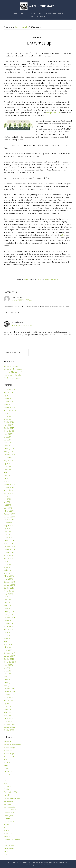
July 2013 (7, 561)
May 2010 (7, 674)
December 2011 (9, 618)
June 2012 (7, 600)
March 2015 (8, 508)
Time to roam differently (12, 375)
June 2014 (7, 532)
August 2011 (8, 630)
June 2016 (7, 467)
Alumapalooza (9, 757)
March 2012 (8, 609)
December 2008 (10, 724)
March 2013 (8, 573)
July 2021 (7, 396)
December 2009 (10, 689)
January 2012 (8, 615)
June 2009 (7, 707)
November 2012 (9, 585)
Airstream (7, 742)
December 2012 (9, 582)
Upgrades (7, 851)
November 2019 (9, 407)
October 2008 (9, 730)
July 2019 (7, 413)
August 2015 (8, 493)
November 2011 (9, 621)
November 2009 (10, 692)
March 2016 (8, 476)
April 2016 (7, 473)
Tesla (6, 843)
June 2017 (7, 437)
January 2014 (8, 544)
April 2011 (7, 641)
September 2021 (10, 390)
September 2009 (10, 698)
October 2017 (9, 428)
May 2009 (7, 709)
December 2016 (9, 455)
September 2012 (10, 591)
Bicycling (7, 763)
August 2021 (8, 393)
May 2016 (7, 470)
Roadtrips (7, 837)
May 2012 (7, 603)
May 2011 (7, 638)
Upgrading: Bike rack (11, 366)
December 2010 (9, 653)
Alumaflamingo (9, 754)
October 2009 (9, 695)
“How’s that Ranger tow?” (13, 372)
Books (6, 766)
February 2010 (9, 683)
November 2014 (9, 517)
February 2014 (9, 541)
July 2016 (7, 464)
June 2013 (7, 564)
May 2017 (7, 440)
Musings (7, 819)
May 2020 (7, 404)
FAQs (6, 783)
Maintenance (8, 801)
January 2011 (8, 650)
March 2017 (8, 446)
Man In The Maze (38, 6)
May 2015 (7, 502)
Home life (41, 279)
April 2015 (7, 505)
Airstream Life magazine (12, 745)
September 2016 (10, 458)
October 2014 (9, 520)
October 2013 (9, 553)
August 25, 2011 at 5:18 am (22, 300)
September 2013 (10, 555)
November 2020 (9, 399)
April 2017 (7, 443)
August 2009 (9, 701)
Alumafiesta (8, 751)
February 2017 (9, 449)
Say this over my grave (12, 378)
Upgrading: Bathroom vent (13, 369)
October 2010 (9, 659)
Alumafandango (9, 748)
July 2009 (7, 704)
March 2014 (8, 538)
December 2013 (9, 547)
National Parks (9, 822)
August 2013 (8, 558)
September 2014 (10, 523)
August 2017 (8, 434)
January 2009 (9, 721)
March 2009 (8, 715)
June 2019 (7, 416)
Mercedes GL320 (10, 810)
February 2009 (9, 718)
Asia (5, 760)
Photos (6, 825)
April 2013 (7, 570)
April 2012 (7, 606)
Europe (6, 780)
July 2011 (7, 632)
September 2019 (10, 410)
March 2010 (8, 680)
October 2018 (9, 422)
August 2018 (8, 425)
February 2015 (9, 511)
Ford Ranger (8, 786)
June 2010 (7, 671)
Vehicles (7, 854)
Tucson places (9, 845)
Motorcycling (8, 816)
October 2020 (9, 401)
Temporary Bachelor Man (51, 279)
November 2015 (9, 484)
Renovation (8, 834)
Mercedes (7, 804)
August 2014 (8, 526)
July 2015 (7, 496)
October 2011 (9, 624)
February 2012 (9, 612)
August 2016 (8, 461)
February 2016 (9, 478)
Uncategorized (9, 848)
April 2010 (7, 677)
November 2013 (9, 550)
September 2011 (10, 627)
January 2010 (8, 686)
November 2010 (9, 656)
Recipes (6, 831)
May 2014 (7, 535)
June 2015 (7, 499)
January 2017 (8, 452)
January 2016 (8, 481)
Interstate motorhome (12, 798)
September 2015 (10, 490)
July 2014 (7, 529)
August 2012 (8, 594)
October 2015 (9, 487)
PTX (5, 828)
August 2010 (8, 665)
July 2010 (7, 668)
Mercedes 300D (9, 807)
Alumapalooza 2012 (53, 113)
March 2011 (8, 644)
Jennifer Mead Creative (42, 865)
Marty (63, 235)
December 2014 (9, 514)
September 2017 (10, 431)
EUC (5, 777)
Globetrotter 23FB (10, 792)
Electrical (7, 774)
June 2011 (7, 635)
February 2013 (9, 576)
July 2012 (7, 597)
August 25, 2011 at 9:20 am (22, 325)
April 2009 (8, 712)
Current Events (9, 771)
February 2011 (9, 647)
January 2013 (8, 579)
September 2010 (10, 662)
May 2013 (7, 567)
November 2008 (10, 727)
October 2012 (9, 588)
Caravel (6, 768)
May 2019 (7, 419)
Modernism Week (10, 813)
